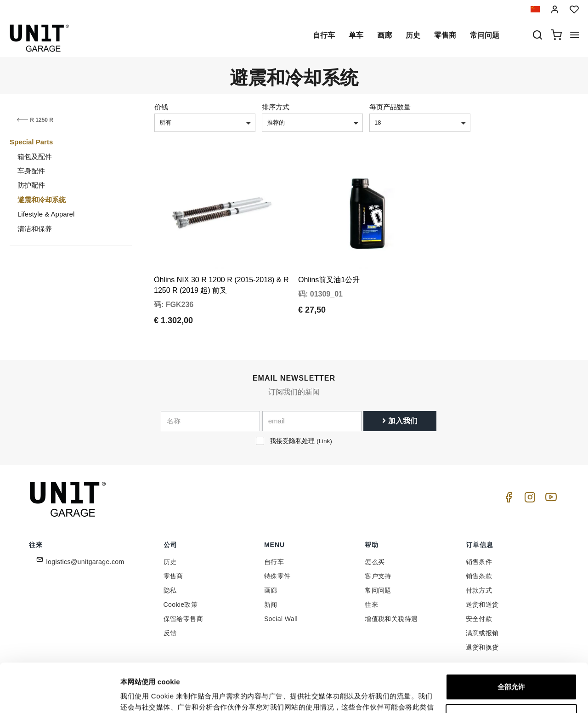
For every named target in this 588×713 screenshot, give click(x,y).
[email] (312, 421)
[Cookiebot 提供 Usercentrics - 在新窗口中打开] (59, 695)
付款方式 (479, 590)
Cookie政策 (181, 605)
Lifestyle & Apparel (46, 214)
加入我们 (400, 421)
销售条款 (479, 576)
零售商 (445, 35)
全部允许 (511, 638)
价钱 (161, 107)
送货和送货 (482, 605)
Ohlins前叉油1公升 (329, 280)
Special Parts (31, 142)
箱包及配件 (35, 157)
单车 (356, 35)
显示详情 (134, 695)
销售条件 (479, 562)
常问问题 (485, 35)
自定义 (512, 668)
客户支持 (378, 576)
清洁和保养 (35, 229)
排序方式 (276, 107)
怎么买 (375, 562)
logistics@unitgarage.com (85, 562)
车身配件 (31, 171)
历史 (413, 35)
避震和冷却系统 (42, 200)
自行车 (324, 35)
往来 (371, 605)
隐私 (170, 590)
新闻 (271, 605)
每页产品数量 (390, 107)
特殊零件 (277, 576)
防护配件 (31, 185)
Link (324, 441)
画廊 (384, 35)
